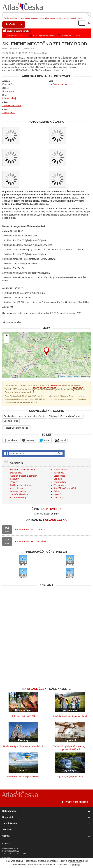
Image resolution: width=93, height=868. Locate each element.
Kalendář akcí (15, 48)
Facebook (10, 440)
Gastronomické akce (20, 491)
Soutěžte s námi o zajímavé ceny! (23, 776)
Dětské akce (10, 416)
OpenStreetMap (74, 377)
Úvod (5, 48)
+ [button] (7, 336)
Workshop (58, 497)
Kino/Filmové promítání (65, 488)
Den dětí (58, 479)
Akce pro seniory (18, 497)
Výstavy (53, 416)
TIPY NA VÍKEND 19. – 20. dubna (30, 541)
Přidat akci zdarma (74, 802)
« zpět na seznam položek (16, 428)
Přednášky (59, 485)
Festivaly (14, 479)
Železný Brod (9, 113)
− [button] (7, 340)
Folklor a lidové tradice (71, 416)
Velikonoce (59, 473)
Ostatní (57, 494)
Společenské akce (19, 494)
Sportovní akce (11, 421)
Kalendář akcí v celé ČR (23, 716)
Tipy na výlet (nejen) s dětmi (70, 776)
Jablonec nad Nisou (12, 105)
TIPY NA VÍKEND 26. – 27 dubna (29, 530)
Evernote (28, 440)
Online (57, 491)
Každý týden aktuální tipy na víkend (70, 716)
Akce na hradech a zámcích (33, 416)
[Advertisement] (46, 610)
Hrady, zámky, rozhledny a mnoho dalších (23, 746)
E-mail (61, 440)
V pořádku (75, 865)
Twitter (45, 440)
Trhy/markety (60, 482)
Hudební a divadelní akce (22, 470)
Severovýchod (9, 91)
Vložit (15, 24)
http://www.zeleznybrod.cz (61, 84)
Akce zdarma (16, 488)
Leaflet (63, 377)
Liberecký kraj (9, 98)
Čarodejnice (59, 476)
